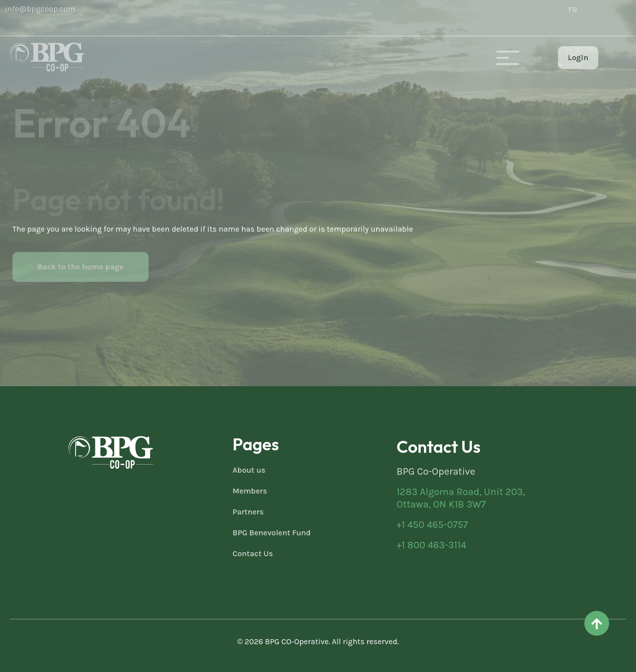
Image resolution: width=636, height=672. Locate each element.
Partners (248, 512)
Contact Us (253, 553)
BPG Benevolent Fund (272, 533)
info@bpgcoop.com (40, 9)
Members (250, 491)
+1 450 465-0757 (432, 525)
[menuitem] (573, 10)
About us (249, 470)
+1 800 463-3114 (431, 545)
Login (578, 57)
